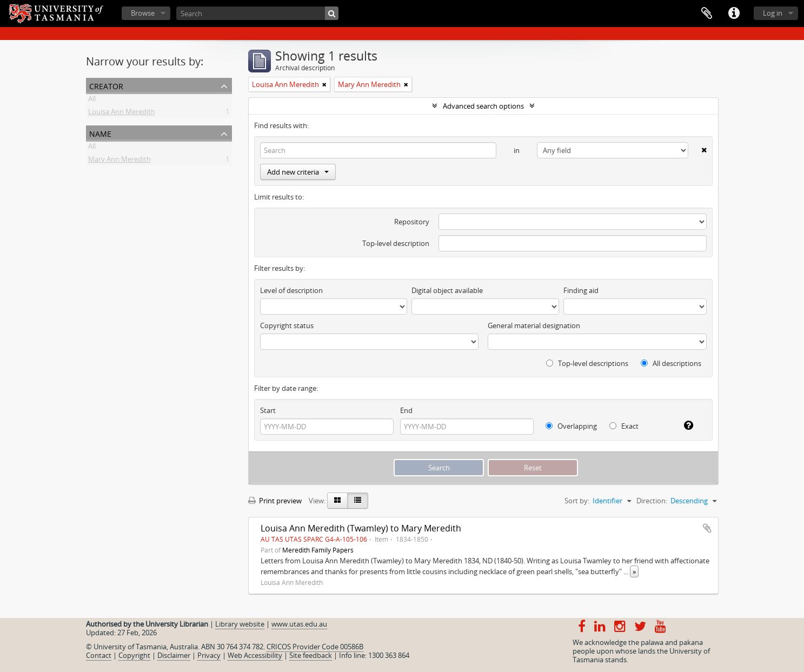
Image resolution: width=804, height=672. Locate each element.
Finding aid (581, 290)
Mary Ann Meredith (119, 161)
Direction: (652, 501)
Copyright (134, 655)
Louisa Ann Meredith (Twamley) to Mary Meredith (361, 528)
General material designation (534, 325)
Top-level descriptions (587, 363)
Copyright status (287, 325)
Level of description (291, 290)
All (92, 101)
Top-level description (396, 243)
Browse (143, 13)
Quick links (734, 14)
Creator (106, 85)
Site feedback (311, 655)
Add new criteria (298, 172)
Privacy (209, 655)
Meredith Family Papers (318, 550)
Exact (624, 426)
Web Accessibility (255, 655)
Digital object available (447, 290)
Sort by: (577, 501)
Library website (240, 624)
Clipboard (707, 14)
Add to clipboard (707, 528)
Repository (412, 222)
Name (100, 133)
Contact (99, 655)
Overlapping (571, 426)
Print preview (275, 501)
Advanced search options (483, 106)
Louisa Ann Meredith (122, 114)
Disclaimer (174, 655)
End (406, 410)
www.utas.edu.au (299, 624)
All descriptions (671, 363)
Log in (773, 13)
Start (268, 410)
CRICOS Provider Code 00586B (315, 647)
